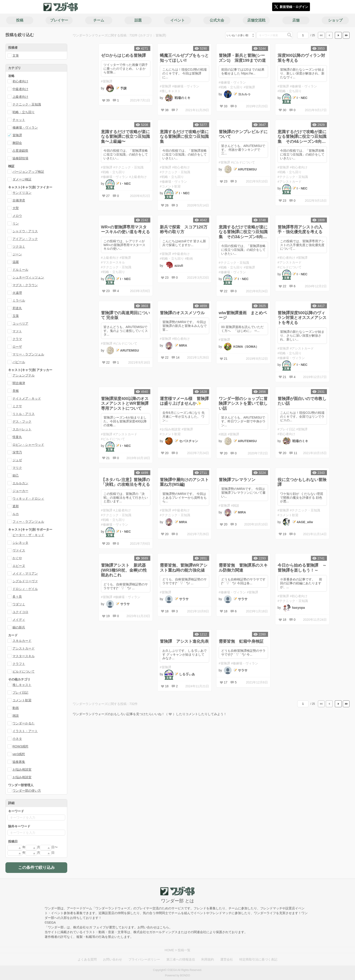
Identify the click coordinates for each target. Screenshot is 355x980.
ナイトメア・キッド (27, 398)
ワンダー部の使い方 (27, 791)
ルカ (16, 514)
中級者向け (20, 89)
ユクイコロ (20, 612)
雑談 (16, 716)
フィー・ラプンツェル (28, 522)
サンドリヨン (22, 193)
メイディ (19, 620)
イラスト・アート (25, 731)
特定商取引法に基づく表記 (258, 959)
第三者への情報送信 (181, 959)
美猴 (16, 391)
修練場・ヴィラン (25, 127)
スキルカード (22, 641)
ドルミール (20, 270)
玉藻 (16, 316)
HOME (169, 950)
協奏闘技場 (20, 158)
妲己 (16, 475)
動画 (16, 708)
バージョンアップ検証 (28, 172)
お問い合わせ (113, 959)
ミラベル (19, 300)
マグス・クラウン (25, 285)
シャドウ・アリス (25, 231)
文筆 (16, 55)
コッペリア (20, 323)
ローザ (17, 347)
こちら (164, 927)
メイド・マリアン (25, 573)
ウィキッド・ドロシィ (28, 498)
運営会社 (227, 959)
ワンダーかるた (24, 723)
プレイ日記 (20, 692)
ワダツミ (19, 604)
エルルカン (20, 483)
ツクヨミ (19, 247)
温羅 (16, 262)
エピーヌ (19, 566)
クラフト (19, 664)
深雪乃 (17, 452)
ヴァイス (19, 550)
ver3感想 (19, 754)
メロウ (17, 216)
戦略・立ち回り (24, 112)
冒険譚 (17, 135)
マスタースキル (24, 656)
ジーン (17, 254)
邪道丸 (17, 308)
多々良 (17, 597)
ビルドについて (24, 671)
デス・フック (22, 422)
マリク (17, 468)
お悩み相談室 (22, 769)
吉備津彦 (19, 200)
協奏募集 (19, 762)
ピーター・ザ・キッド (28, 535)
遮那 (16, 506)
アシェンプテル (24, 375)
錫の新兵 (19, 627)
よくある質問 (87, 959)
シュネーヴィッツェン (28, 277)
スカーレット (22, 429)
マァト (17, 331)
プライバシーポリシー (144, 959)
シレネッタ (20, 543)
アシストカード (24, 648)
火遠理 (17, 293)
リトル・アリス (24, 414)
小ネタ (17, 739)
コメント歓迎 (22, 700)
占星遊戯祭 (20, 151)
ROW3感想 (20, 746)
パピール (19, 362)
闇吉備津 (19, 383)
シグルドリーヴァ (25, 581)
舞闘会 (17, 143)
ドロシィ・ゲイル (25, 589)
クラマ (17, 339)
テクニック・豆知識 (27, 104)
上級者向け (20, 97)
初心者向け (20, 81)
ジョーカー (20, 491)
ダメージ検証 (22, 179)
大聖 (16, 208)
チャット (19, 120)
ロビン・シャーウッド (28, 445)
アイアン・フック (25, 239)
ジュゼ (17, 460)
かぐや (17, 558)
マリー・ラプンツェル (28, 354)
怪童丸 (17, 437)
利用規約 (208, 959)
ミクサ (17, 406)
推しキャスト (22, 685)
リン (16, 223)
